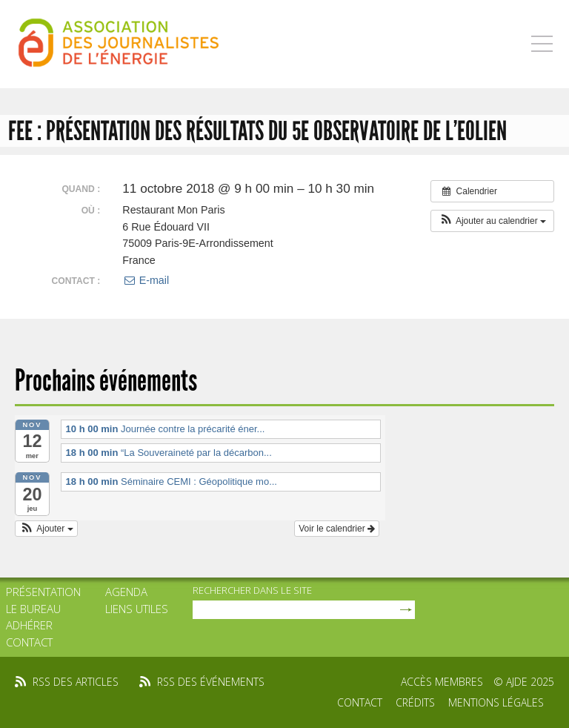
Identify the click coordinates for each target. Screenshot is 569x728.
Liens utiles (137, 609)
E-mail (146, 280)
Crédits (415, 702)
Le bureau (33, 609)
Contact (29, 642)
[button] (492, 221)
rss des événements (211, 682)
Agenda (126, 592)
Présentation (43, 592)
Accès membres (442, 682)
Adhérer (29, 625)
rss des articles (76, 682)
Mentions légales (496, 702)
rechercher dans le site (252, 590)
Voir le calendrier (337, 529)
